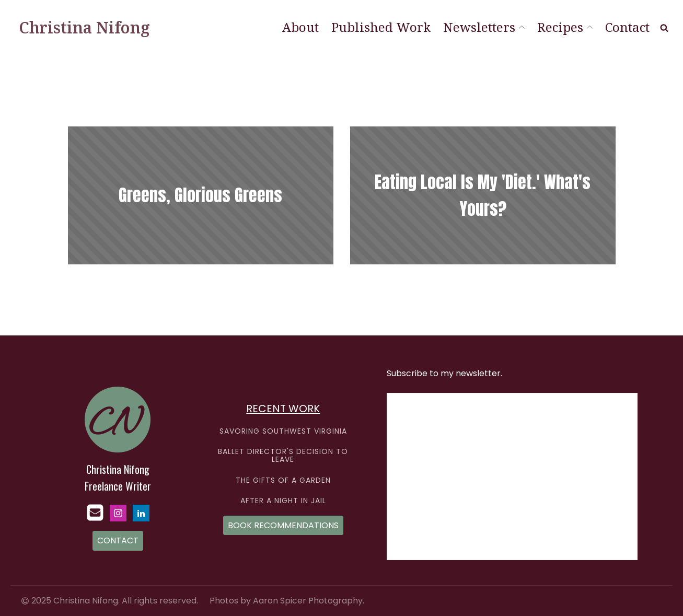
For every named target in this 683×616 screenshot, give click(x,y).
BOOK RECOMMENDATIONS (283, 525)
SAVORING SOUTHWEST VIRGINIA (283, 431)
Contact (627, 27)
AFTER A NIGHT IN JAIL (283, 501)
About (300, 27)
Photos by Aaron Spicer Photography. (287, 601)
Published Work (381, 27)
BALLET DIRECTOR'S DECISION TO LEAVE (283, 456)
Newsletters (484, 27)
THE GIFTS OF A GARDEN (283, 480)
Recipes (565, 27)
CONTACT (118, 541)
